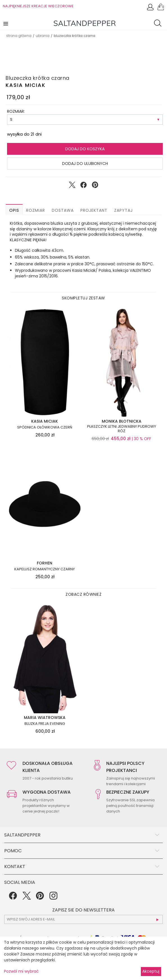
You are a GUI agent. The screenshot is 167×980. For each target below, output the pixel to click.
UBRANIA (43, 36)
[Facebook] (13, 898)
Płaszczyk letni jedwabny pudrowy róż (122, 429)
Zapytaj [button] (123, 210)
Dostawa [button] (63, 210)
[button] (6, 23)
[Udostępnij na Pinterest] (95, 186)
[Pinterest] (40, 898)
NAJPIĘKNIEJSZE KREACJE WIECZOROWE (38, 6)
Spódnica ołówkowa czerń (45, 427)
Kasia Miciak (26, 85)
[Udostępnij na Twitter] (72, 186)
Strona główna (19, 36)
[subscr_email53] (83, 919)
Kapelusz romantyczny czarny (45, 569)
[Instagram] (53, 898)
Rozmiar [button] (36, 210)
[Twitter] (26, 898)
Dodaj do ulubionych (85, 164)
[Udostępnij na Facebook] (83, 186)
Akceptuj (151, 971)
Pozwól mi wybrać (21, 971)
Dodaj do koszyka (85, 149)
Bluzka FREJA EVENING (45, 724)
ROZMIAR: (16, 111)
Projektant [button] (94, 210)
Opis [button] (14, 210)
